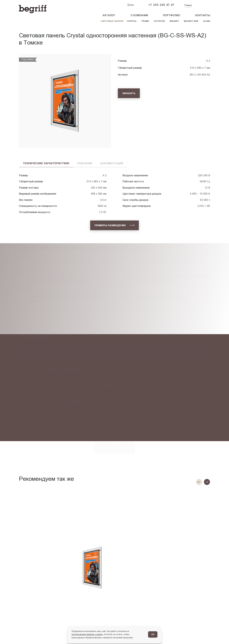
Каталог (109, 15)
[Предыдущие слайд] (199, 482)
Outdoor (159, 21)
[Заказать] (129, 93)
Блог (131, 5)
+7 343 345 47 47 (161, 5)
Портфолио (172, 15)
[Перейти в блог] (220, 635)
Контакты (203, 15)
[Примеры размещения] (115, 225)
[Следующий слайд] (207, 482)
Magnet (174, 21)
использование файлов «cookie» (87, 634)
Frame (145, 21)
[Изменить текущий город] (188, 5)
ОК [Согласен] (153, 634)
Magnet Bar (191, 21)
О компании (139, 15)
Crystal (132, 21)
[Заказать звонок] (203, 5)
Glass (207, 21)
